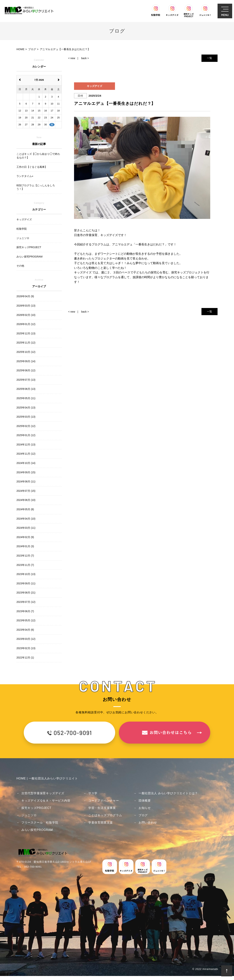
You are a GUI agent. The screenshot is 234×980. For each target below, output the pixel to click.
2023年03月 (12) (26, 639)
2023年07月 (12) (26, 602)
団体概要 (145, 801)
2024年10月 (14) (26, 463)
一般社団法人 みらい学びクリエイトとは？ (168, 793)
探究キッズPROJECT (36, 808)
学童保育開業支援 (101, 823)
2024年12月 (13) (26, 445)
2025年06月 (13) (26, 389)
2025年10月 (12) (26, 352)
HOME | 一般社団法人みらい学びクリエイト (47, 778)
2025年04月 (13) (26, 408)
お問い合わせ (148, 823)
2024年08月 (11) (26, 481)
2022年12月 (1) (25, 658)
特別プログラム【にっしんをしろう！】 (36, 187)
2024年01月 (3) (25, 546)
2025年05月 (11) (26, 398)
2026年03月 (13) (26, 306)
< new (72, 58)
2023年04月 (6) (25, 630)
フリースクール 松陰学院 (40, 823)
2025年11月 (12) (26, 343)
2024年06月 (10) (26, 500)
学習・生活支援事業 (102, 808)
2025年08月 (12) (26, 370)
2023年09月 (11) (26, 583)
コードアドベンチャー (104, 801)
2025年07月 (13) (26, 380)
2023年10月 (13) (26, 574)
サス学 (93, 793)
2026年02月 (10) (26, 315)
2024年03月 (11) (26, 528)
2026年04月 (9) (25, 296)
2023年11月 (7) (25, 565)
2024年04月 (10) (26, 519)
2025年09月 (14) (26, 361)
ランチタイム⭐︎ (25, 176)
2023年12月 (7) (25, 556)
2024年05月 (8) (25, 509)
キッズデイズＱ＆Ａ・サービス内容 (46, 801)
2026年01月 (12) (26, 324)
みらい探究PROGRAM (37, 830)
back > (85, 58)
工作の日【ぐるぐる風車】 (32, 167)
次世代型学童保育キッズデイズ (43, 793)
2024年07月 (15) (26, 491)
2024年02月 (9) (25, 537)
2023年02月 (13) (26, 648)
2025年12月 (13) (26, 333)
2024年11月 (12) (26, 454)
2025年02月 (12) (26, 426)
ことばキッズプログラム (105, 815)
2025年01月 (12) (26, 435)
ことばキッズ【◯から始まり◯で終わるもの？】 (38, 156)
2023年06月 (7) (25, 611)
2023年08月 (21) (26, 593)
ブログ (143, 815)
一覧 (210, 58)
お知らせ (145, 808)
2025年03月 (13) (26, 417)
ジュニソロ (29, 815)
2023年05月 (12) (26, 620)
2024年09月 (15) (26, 472)
